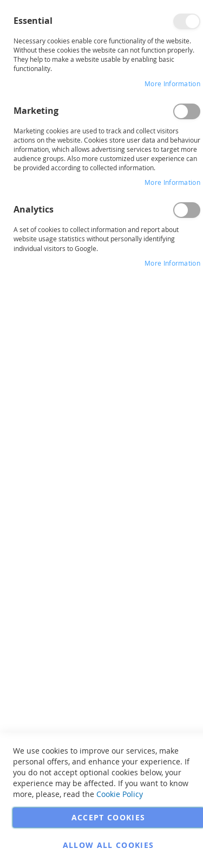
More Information (172, 83)
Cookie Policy (120, 794)
